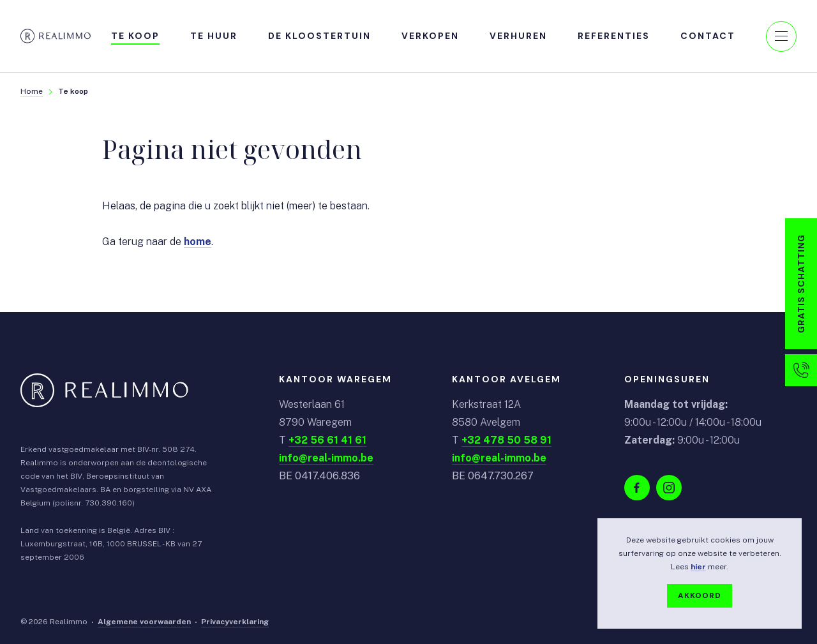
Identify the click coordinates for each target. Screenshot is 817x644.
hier (698, 567)
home (198, 242)
